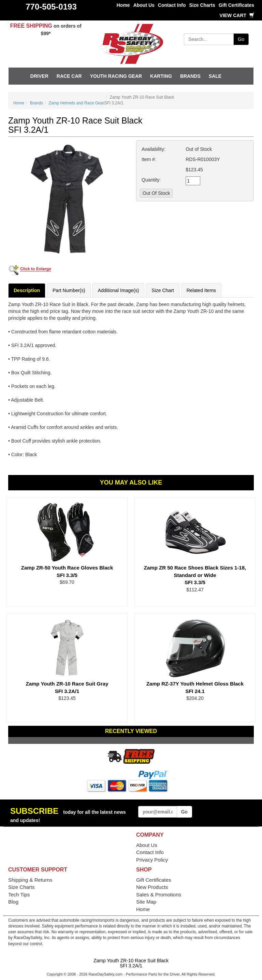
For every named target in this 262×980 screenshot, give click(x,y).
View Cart (237, 15)
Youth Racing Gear (116, 76)
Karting (161, 76)
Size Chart (163, 290)
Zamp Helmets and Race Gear (76, 103)
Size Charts (202, 5)
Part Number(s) (69, 290)
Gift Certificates (236, 5)
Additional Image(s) (119, 290)
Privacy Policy (152, 860)
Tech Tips (19, 895)
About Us (144, 5)
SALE (215, 76)
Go (241, 39)
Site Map (146, 902)
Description (27, 290)
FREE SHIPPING (31, 26)
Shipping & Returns (30, 880)
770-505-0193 (51, 7)
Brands (190, 76)
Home (123, 5)
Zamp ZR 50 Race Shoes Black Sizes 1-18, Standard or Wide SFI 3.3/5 (195, 575)
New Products (152, 887)
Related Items (201, 290)
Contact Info (172, 5)
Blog (13, 902)
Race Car (69, 76)
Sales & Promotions (159, 895)
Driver (39, 76)
